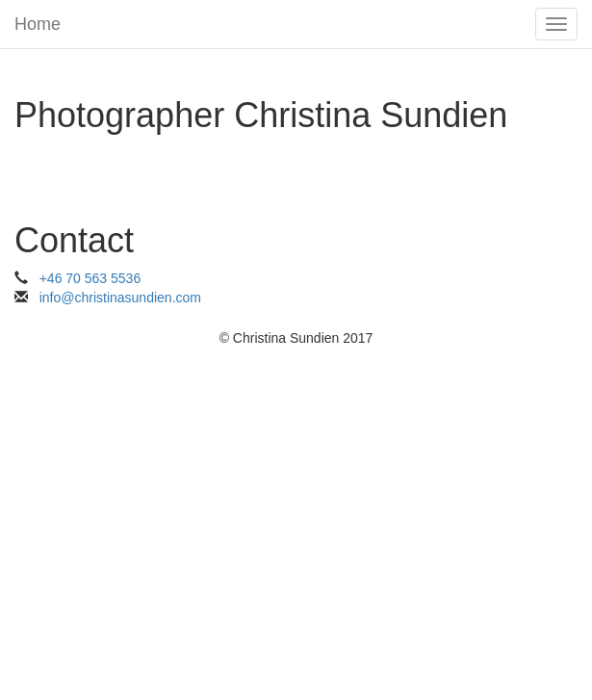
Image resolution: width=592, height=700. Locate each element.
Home (38, 24)
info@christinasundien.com (120, 298)
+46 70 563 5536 (90, 278)
